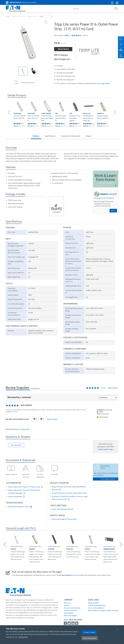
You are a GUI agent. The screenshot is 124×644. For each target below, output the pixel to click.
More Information (90, 638)
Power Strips (32, 16)
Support (89, 136)
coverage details (104, 83)
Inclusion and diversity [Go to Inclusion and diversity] (72, 608)
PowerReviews (36, 388)
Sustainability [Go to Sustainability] (69, 613)
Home (8, 16)
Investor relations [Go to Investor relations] (70, 610)
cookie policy (23, 637)
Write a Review (113, 388)
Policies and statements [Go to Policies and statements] (97, 605)
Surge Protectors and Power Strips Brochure (68, 493)
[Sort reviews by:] (107, 398)
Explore (113, 211)
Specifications (50, 136)
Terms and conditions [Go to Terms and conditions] (96, 608)
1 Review (85, 35)
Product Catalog (19, 16)
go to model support (109, 479)
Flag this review (52, 419)
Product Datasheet (15, 497)
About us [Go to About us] (67, 603)
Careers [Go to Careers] (67, 605)
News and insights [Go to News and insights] (70, 616)
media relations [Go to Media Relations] (94, 603)
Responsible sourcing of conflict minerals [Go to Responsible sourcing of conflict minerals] (103, 610)
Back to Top (25, 429)
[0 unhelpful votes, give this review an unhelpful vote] (42, 419)
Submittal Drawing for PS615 (19, 507)
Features (36, 136)
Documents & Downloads (71, 136)
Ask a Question (16, 445)
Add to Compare (61, 55)
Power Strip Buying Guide (61, 509)
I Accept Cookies (89, 632)
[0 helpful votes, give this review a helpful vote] (35, 419)
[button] (117, 3)
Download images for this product (64, 519)
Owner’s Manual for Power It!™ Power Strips (24, 487)
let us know (66, 575)
